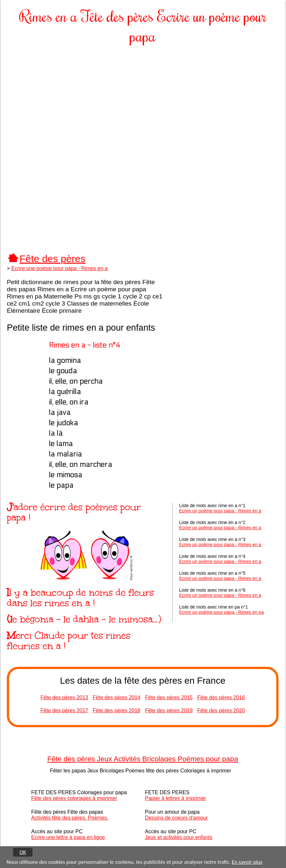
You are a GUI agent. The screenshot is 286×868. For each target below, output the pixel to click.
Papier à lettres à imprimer (175, 798)
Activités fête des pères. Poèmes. (70, 818)
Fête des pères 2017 (64, 710)
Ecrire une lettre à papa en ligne (68, 837)
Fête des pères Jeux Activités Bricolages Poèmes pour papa (143, 759)
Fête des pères (52, 258)
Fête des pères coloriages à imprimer (74, 798)
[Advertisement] (143, 98)
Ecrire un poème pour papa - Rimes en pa (221, 612)
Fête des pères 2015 (169, 697)
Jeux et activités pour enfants (179, 837)
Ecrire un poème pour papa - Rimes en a (220, 511)
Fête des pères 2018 (117, 710)
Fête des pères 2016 (221, 697)
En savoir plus (247, 862)
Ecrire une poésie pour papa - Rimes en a (59, 268)
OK (23, 852)
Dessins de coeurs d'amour (176, 818)
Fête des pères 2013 (64, 697)
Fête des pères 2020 (221, 710)
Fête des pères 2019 (169, 710)
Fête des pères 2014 (117, 697)
